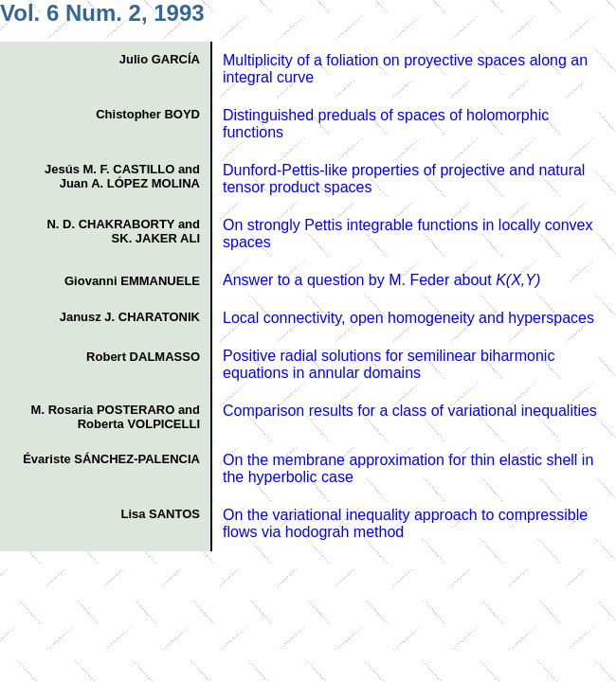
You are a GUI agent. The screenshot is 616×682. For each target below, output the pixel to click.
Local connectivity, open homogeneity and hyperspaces (408, 318)
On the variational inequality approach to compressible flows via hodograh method (405, 523)
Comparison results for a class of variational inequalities (410, 411)
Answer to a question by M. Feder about (381, 280)
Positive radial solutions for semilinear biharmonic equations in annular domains (389, 364)
